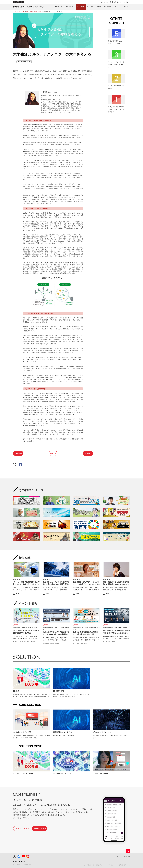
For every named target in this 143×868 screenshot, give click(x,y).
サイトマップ (117, 856)
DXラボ (99, 7)
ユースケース (125, 7)
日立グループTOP (19, 862)
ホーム (15, 11)
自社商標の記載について (111, 865)
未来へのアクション (41, 7)
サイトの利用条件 (87, 865)
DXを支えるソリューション (111, 7)
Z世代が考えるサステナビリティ (34, 11)
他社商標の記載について (124, 865)
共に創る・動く (70, 7)
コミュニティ (91, 7)
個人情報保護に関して (98, 865)
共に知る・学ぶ (59, 7)
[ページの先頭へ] (128, 851)
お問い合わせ (126, 856)
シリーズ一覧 (21, 11)
